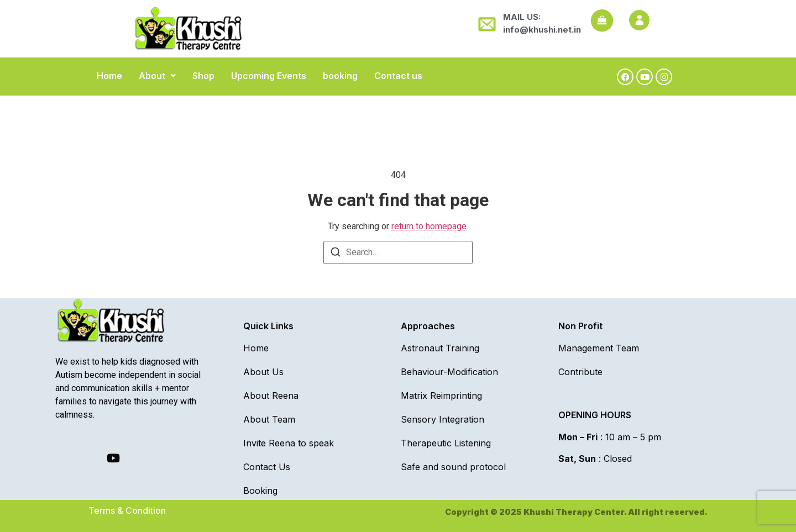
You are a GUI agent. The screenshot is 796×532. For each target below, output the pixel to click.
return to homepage (429, 226)
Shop (203, 76)
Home (109, 76)
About (157, 76)
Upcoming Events (269, 76)
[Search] (336, 254)
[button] (157, 76)
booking (340, 76)
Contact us (398, 76)
